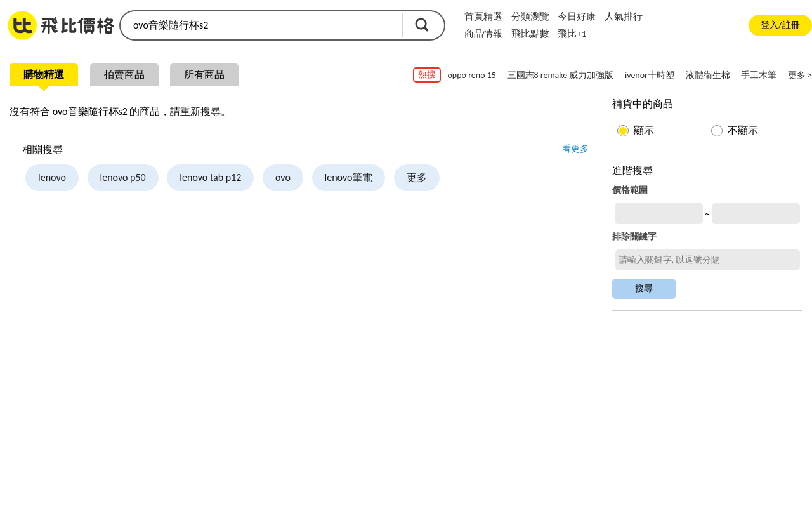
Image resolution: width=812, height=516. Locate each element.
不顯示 (743, 130)
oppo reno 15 (471, 75)
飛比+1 (572, 34)
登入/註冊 (780, 25)
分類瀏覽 (530, 17)
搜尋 (422, 25)
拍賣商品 (124, 75)
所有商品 (204, 75)
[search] (260, 25)
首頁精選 (483, 17)
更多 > (800, 75)
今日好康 (577, 17)
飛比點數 (530, 34)
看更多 (575, 149)
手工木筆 (759, 75)
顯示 (644, 130)
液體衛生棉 (708, 75)
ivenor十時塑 (650, 75)
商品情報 (483, 34)
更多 (417, 177)
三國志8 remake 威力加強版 (561, 75)
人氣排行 (624, 17)
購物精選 (44, 75)
